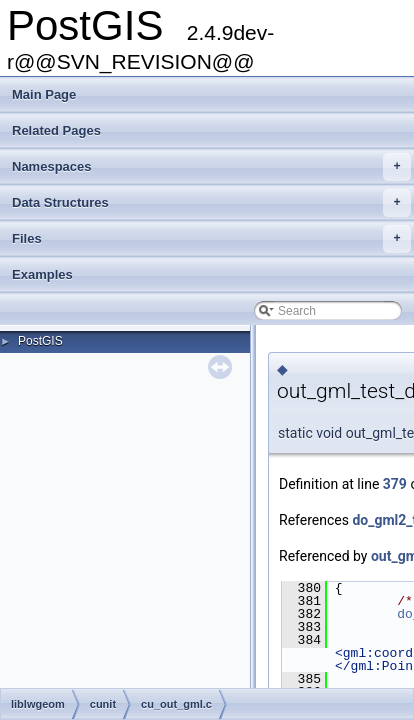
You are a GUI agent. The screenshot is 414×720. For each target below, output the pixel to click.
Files (211, 239)
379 (395, 484)
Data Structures (211, 203)
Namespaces (211, 167)
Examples (42, 274)
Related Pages (56, 130)
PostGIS (40, 341)
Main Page (44, 94)
